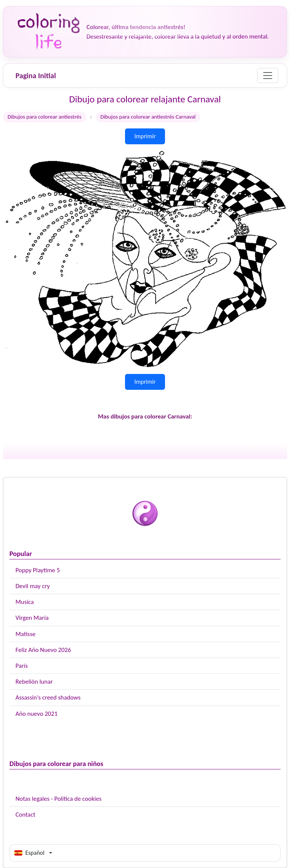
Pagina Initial (36, 76)
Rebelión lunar (34, 682)
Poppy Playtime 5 (38, 570)
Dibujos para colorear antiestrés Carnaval (148, 117)
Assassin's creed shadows (48, 697)
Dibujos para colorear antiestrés (45, 117)
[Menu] (268, 76)
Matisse (25, 634)
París (22, 666)
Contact (25, 815)
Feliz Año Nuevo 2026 (43, 650)
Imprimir (145, 136)
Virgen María (32, 618)
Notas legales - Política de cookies (59, 799)
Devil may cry (33, 586)
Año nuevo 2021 (36, 714)
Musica (25, 602)
